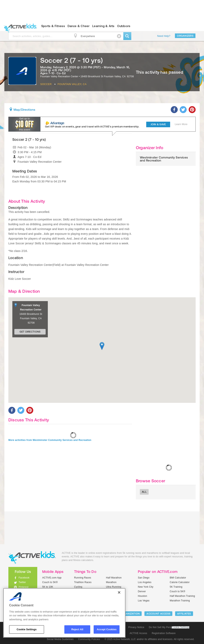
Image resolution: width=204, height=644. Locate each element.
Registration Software (164, 633)
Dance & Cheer (78, 26)
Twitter (22, 582)
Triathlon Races (83, 582)
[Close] (119, 592)
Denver (142, 591)
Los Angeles (145, 582)
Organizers (185, 36)
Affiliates (184, 614)
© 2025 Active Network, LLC (120, 639)
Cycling (78, 587)
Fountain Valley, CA (72, 84)
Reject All (77, 629)
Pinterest (24, 587)
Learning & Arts (103, 26)
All (144, 492)
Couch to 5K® (50, 582)
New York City (146, 587)
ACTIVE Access (138, 633)
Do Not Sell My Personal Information (169, 627)
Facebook (24, 578)
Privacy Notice (136, 627)
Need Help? (164, 36)
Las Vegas (144, 601)
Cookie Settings (180, 627)
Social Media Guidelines (60, 639)
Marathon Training (180, 601)
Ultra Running (114, 587)
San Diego (144, 578)
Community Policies (89, 639)
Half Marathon (114, 578)
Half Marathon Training (182, 596)
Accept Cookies (107, 629)
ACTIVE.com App (52, 578)
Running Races (83, 578)
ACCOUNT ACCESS (158, 614)
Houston (142, 596)
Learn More (181, 124)
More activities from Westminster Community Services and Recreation (50, 440)
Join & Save (158, 124)
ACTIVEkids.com (19, 26)
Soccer (46, 84)
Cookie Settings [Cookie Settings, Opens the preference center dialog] (26, 629)
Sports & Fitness (53, 26)
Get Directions (30, 332)
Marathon (111, 582)
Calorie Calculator (180, 582)
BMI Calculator (178, 578)
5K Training (176, 587)
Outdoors (124, 26)
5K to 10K (48, 587)
